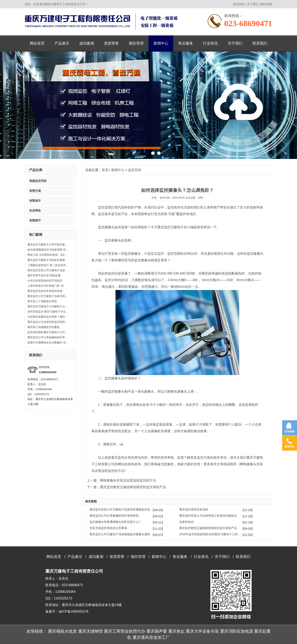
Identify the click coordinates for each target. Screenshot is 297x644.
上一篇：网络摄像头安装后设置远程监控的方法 (121, 480)
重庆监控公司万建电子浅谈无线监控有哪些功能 (48, 296)
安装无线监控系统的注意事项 (108, 528)
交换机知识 (186, 522)
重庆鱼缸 (177, 631)
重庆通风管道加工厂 (151, 637)
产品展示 (62, 43)
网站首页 (37, 43)
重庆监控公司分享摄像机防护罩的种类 (48, 337)
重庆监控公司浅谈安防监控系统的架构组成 (48, 322)
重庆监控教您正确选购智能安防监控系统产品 (208, 528)
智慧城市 (35, 201)
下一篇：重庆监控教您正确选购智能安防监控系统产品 (126, 487)
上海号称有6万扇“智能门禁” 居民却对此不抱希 (48, 286)
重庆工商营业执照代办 (125, 631)
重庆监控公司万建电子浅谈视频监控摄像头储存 (120, 534)
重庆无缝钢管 (91, 631)
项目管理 (136, 43)
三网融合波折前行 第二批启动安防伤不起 (48, 265)
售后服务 (186, 43)
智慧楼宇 (35, 220)
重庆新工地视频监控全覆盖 (44, 327)
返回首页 (239, 4)
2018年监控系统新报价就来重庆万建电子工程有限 (210, 534)
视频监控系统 (38, 181)
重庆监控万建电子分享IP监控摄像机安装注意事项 (48, 244)
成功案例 (87, 43)
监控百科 (135, 170)
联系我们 (260, 43)
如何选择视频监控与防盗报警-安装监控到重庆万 (48, 250)
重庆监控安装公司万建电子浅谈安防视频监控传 (48, 270)
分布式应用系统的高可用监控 (45, 281)
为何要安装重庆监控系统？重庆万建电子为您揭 (48, 317)
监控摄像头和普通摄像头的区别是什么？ (115, 522)
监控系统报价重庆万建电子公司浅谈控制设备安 (48, 332)
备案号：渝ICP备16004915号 (67, 611)
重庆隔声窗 (157, 631)
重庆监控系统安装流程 (194, 509)
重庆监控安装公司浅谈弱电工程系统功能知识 (208, 516)
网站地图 (266, 4)
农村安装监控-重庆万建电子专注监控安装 (48, 312)
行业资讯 (210, 43)
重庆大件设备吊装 (202, 631)
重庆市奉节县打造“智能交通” (44, 275)
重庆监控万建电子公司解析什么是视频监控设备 (48, 306)
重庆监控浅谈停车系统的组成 (45, 291)
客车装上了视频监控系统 (42, 301)
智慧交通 (35, 191)
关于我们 (253, 4)
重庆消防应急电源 (237, 631)
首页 (105, 170)
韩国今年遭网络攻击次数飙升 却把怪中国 (48, 343)
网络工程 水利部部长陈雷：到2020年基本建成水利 (48, 255)
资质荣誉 (111, 43)
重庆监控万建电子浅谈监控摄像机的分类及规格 (48, 260)
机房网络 (35, 211)
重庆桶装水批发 (62, 631)
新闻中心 (161, 43)
